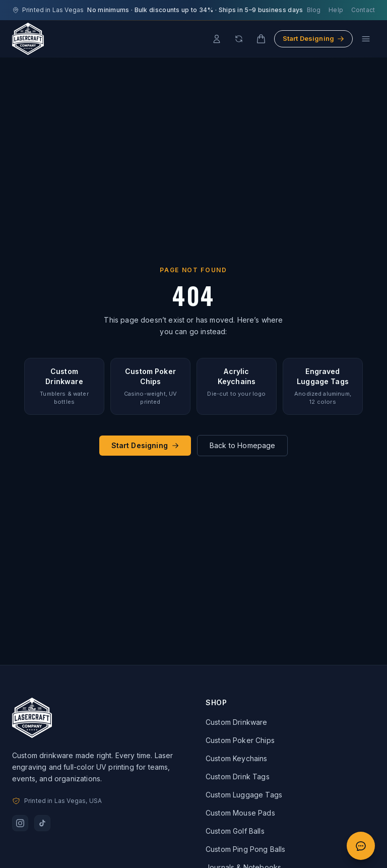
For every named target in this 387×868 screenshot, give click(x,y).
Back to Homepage (243, 445)
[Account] (217, 39)
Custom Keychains (237, 758)
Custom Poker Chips (240, 740)
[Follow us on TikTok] (42, 823)
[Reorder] (239, 39)
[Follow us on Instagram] (20, 823)
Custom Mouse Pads (240, 813)
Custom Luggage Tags (244, 795)
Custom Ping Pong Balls (246, 849)
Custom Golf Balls (235, 831)
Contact (363, 10)
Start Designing (313, 38)
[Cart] (261, 39)
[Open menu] (366, 39)
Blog (314, 10)
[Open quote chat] (361, 846)
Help (336, 10)
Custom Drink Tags (238, 777)
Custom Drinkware (237, 722)
